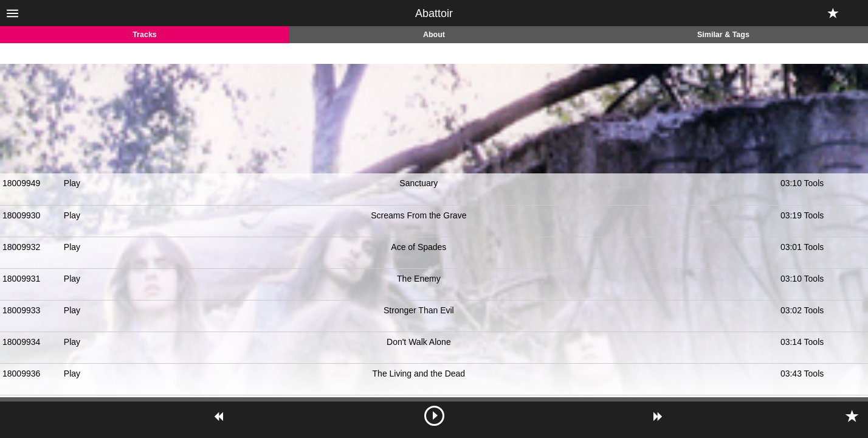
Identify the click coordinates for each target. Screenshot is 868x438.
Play (72, 183)
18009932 (21, 247)
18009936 (21, 374)
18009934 (21, 342)
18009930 (21, 215)
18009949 (21, 183)
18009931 (21, 279)
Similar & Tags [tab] (723, 35)
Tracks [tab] (145, 35)
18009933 (21, 310)
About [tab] (434, 35)
